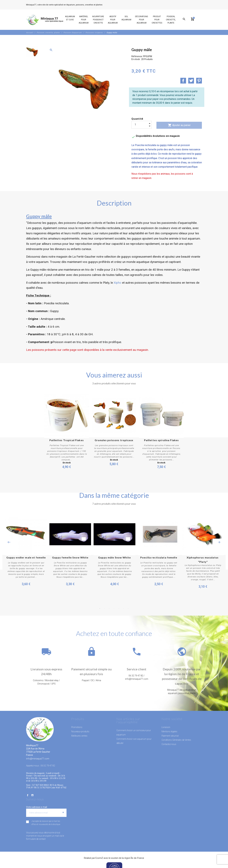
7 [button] (128, 608)
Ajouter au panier (179, 125)
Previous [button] (9, 542)
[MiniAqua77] (47, 20)
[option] (32, 51)
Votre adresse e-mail (37, 807)
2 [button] (104, 608)
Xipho (117, 283)
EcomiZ (99, 858)
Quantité (137, 119)
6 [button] (123, 608)
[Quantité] (142, 125)
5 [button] (119, 608)
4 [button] (114, 608)
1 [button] (100, 608)
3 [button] (109, 608)
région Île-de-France (134, 858)
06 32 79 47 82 (110, 5)
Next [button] (219, 542)
